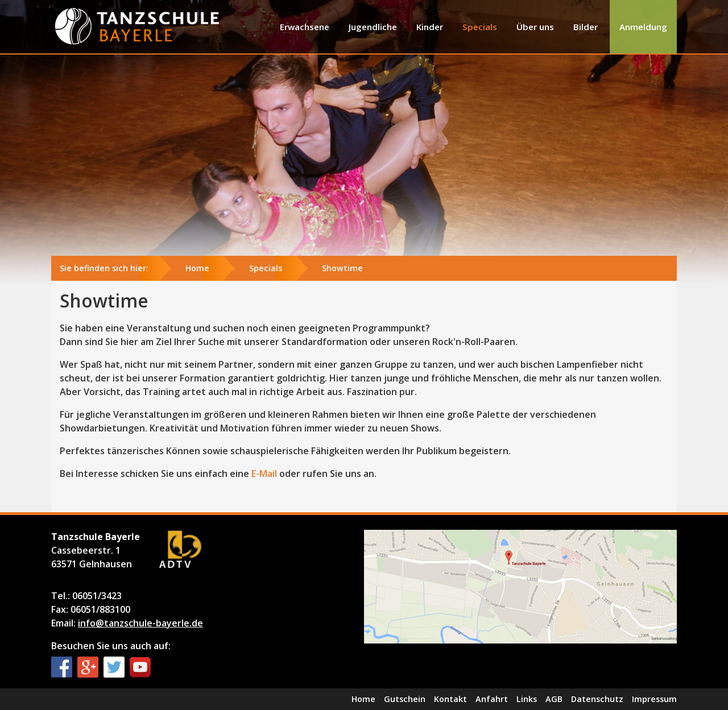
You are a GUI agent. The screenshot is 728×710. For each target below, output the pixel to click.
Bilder (586, 27)
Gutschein (405, 699)
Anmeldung (643, 27)
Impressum (654, 699)
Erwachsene (305, 27)
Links (527, 699)
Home (197, 268)
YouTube (140, 667)
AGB (554, 699)
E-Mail (264, 474)
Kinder (430, 27)
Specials (480, 27)
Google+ (88, 667)
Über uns (535, 27)
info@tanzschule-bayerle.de (140, 623)
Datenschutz (597, 699)
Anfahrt (492, 699)
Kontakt (450, 699)
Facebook (62, 667)
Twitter (114, 667)
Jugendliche (373, 27)
